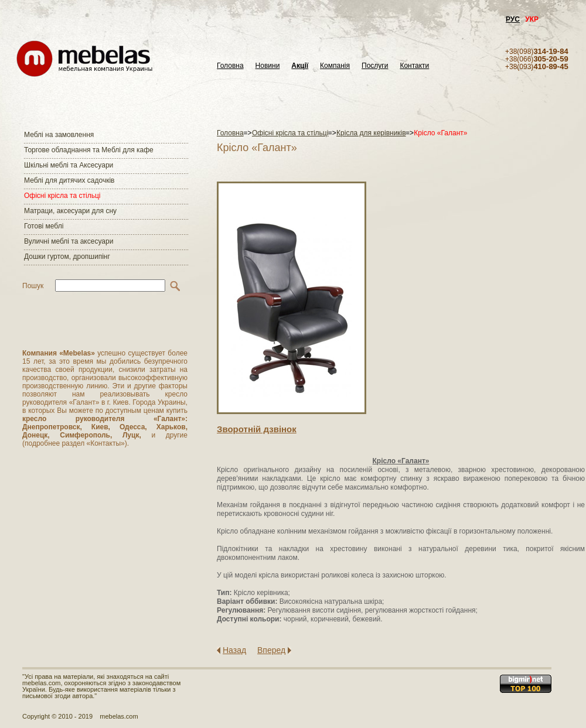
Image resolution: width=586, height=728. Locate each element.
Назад (234, 650)
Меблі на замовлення (59, 135)
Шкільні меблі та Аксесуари (69, 165)
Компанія (335, 66)
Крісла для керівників (371, 133)
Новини (268, 66)
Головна (230, 66)
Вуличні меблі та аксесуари (69, 241)
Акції (300, 66)
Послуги (375, 66)
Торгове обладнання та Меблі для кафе (89, 150)
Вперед (271, 650)
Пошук (33, 286)
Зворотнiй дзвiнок (257, 429)
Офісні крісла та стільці (62, 196)
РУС (513, 19)
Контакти (414, 66)
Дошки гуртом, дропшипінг (67, 257)
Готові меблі (44, 226)
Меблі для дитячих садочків (69, 180)
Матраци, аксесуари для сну (70, 211)
